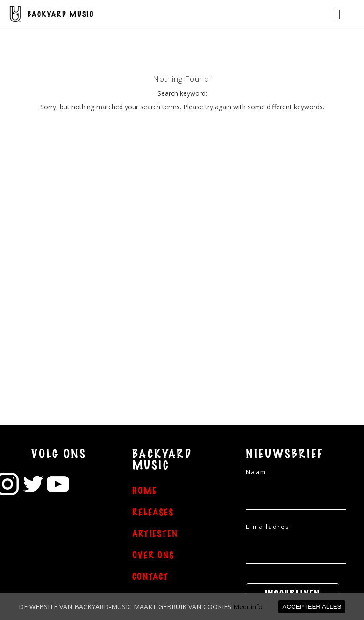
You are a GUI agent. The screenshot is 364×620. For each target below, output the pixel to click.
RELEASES (153, 513)
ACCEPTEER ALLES (312, 607)
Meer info (248, 607)
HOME (145, 491)
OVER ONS (153, 556)
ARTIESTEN (155, 534)
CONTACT (150, 577)
